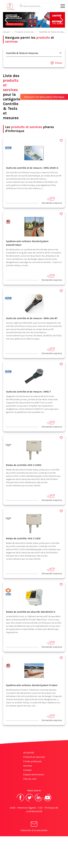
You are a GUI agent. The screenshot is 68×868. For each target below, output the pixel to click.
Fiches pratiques (32, 761)
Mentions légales (27, 808)
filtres (56, 63)
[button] (7, 20)
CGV (40, 808)
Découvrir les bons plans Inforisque (44, 97)
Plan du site (30, 779)
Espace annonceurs (34, 774)
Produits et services (24, 32)
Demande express (52, 200)
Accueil (6, 32)
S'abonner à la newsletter (34, 827)
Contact (27, 770)
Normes (28, 766)
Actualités (29, 753)
